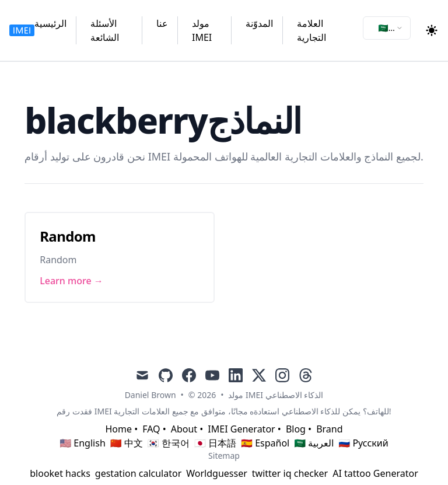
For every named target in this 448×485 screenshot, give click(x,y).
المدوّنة (259, 23)
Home (118, 429)
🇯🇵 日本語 (215, 443)
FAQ (151, 429)
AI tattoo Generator (375, 473)
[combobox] (387, 28)
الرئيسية (50, 23)
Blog (296, 429)
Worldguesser (217, 473)
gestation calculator (138, 473)
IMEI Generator (241, 429)
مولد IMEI (202, 30)
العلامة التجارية (311, 30)
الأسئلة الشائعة (105, 30)
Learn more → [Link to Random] (71, 281)
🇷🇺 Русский (363, 443)
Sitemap (224, 456)
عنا (162, 23)
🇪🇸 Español (265, 443)
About (184, 429)
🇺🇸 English (83, 443)
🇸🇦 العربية (314, 443)
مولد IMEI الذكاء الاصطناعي (276, 395)
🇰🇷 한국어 (169, 443)
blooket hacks (60, 473)
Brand (329, 429)
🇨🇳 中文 (127, 443)
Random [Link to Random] (68, 236)
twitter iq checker (290, 473)
